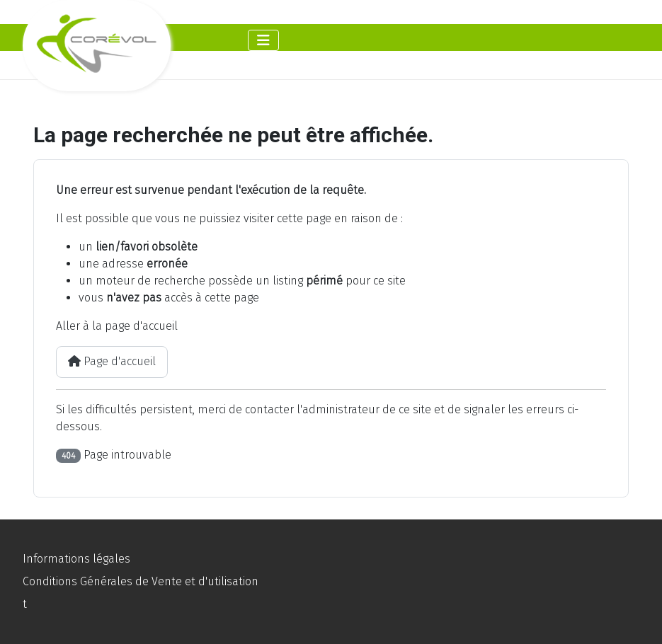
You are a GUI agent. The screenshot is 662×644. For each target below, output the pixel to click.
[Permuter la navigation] (263, 40)
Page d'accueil (112, 361)
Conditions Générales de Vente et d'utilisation (141, 581)
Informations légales (76, 559)
